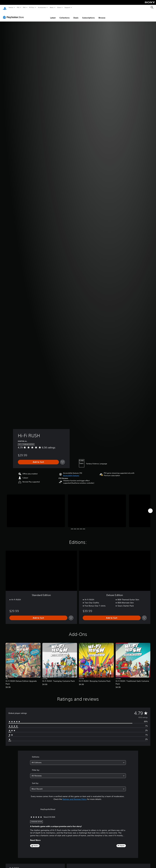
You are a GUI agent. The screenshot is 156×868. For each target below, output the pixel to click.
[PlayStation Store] (14, 15)
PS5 (18, 7)
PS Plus (32, 7)
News (52, 7)
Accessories (42, 7)
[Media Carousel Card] (36, 508)
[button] (71, 473)
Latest (53, 15)
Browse (102, 15)
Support (67, 7)
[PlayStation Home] (5, 8)
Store (59, 7)
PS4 (24, 7)
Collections (64, 15)
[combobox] (78, 760)
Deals (76, 15)
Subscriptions (88, 15)
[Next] (150, 508)
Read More (35, 838)
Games (11, 7)
